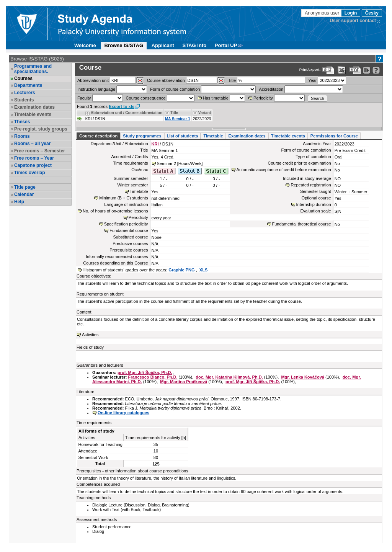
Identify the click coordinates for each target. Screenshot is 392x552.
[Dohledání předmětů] (221, 81)
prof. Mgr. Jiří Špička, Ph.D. (145, 372)
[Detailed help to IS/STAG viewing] (376, 70)
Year (312, 80)
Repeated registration (311, 185)
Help (19, 202)
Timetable (213, 136)
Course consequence (146, 98)
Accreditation (271, 89)
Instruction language (96, 89)
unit (93, 80)
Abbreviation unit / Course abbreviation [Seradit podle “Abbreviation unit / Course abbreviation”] (127, 113)
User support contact (353, 21)
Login (351, 13)
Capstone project (33, 165)
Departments (28, 85)
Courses (23, 78)
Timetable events (33, 114)
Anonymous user (323, 13)
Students (24, 100)
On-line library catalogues (123, 413)
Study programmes (142, 136)
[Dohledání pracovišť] (140, 81)
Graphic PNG (182, 270)
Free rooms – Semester (40, 151)
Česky (372, 13)
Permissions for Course (334, 136)
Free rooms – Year (34, 158)
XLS (203, 270)
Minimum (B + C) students (123, 198)
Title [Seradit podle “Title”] (174, 113)
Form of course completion (175, 89)
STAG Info (195, 45)
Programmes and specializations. (33, 69)
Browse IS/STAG (124, 45)
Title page (25, 187)
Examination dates (34, 107)
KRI (155, 144)
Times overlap (29, 173)
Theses (22, 122)
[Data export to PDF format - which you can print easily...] (328, 70)
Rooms (22, 136)
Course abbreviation (166, 80)
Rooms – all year (32, 144)
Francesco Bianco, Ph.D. (153, 377)
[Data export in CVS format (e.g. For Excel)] (355, 70)
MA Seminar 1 (178, 119)
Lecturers (25, 93)
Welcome (85, 45)
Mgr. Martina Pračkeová (184, 382)
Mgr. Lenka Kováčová (303, 377)
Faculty (84, 98)
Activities (90, 335)
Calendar (24, 194)
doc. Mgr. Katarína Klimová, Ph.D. (229, 377)
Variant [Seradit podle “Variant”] (205, 113)
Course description (98, 136)
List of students (183, 136)
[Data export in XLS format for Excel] (342, 70)
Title (232, 80)
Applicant (163, 45)
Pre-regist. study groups (41, 129)
